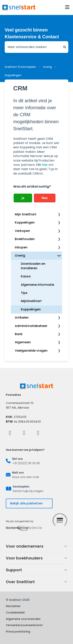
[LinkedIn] (24, 433)
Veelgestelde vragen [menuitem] (31, 351)
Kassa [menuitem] (26, 276)
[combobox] (33, 47)
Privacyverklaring (18, 632)
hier (45, 165)
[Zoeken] (65, 47)
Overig (47, 67)
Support (14, 570)
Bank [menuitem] (19, 334)
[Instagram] (38, 433)
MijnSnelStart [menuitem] (31, 301)
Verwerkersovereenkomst (24, 625)
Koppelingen (13, 75)
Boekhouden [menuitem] (25, 239)
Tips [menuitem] (24, 293)
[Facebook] (10, 433)
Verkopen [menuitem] (22, 231)
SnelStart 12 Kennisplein (20, 67)
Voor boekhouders (24, 558)
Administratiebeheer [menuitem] (31, 326)
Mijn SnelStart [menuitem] (26, 214)
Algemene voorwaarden (23, 619)
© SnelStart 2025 (18, 600)
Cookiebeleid (15, 613)
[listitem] (36, 461)
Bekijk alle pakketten (26, 503)
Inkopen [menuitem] (21, 247)
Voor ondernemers (25, 546)
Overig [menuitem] (20, 256)
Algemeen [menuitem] (23, 342)
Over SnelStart (20, 582)
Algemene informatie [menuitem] (37, 285)
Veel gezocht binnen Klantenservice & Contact (32, 33)
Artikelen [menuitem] (22, 318)
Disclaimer (13, 606)
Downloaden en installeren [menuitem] (33, 266)
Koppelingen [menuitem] (25, 222)
